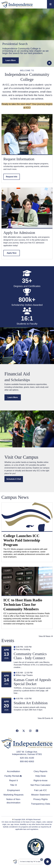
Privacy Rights (40, 799)
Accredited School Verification (18, 847)
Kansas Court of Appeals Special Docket (32, 682)
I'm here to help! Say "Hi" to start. (30, 862)
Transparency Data (41, 804)
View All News (46, 636)
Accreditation (14, 771)
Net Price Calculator (40, 785)
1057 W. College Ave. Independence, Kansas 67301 (27, 753)
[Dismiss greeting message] (42, 860)
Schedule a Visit (14, 479)
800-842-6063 (27, 761)
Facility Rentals (12, 776)
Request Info (12, 177)
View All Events (45, 718)
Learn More (13, 397)
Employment (14, 790)
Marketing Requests (14, 795)
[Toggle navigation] (50, 4)
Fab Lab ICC (40, 790)
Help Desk (40, 776)
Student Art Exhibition (31, 703)
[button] (48, 862)
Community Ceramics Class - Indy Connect (30, 656)
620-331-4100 (27, 758)
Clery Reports (40, 771)
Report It (13, 780)
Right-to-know (41, 780)
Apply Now (12, 253)
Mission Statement (41, 795)
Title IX (14, 785)
